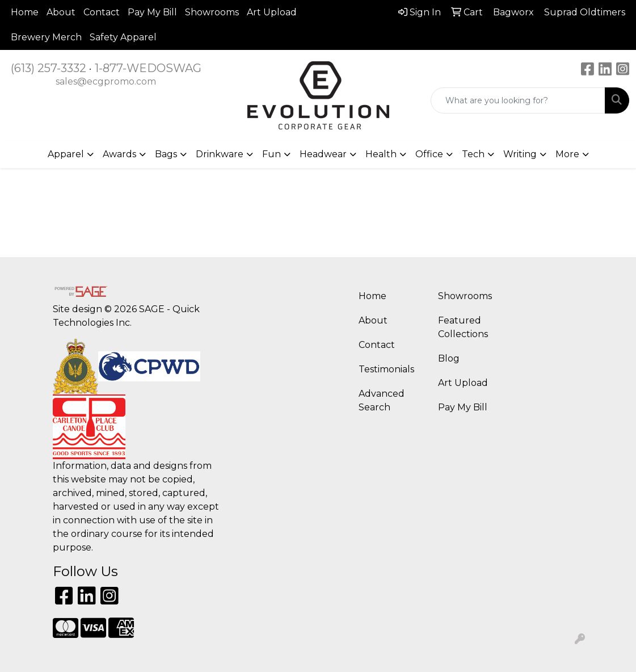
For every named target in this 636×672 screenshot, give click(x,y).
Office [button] (429, 154)
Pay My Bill (152, 12)
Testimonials (386, 369)
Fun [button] (271, 154)
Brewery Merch (46, 37)
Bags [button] (166, 154)
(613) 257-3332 (49, 68)
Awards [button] (119, 154)
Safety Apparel (123, 37)
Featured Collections (463, 327)
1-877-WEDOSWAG (148, 68)
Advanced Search (382, 400)
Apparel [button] (66, 154)
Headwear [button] (323, 154)
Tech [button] (473, 154)
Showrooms (212, 12)
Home (25, 12)
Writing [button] (520, 154)
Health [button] (381, 154)
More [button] (567, 154)
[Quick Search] (518, 100)
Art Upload (272, 12)
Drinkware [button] (220, 154)
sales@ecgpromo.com (106, 81)
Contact (102, 12)
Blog (449, 358)
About (61, 12)
